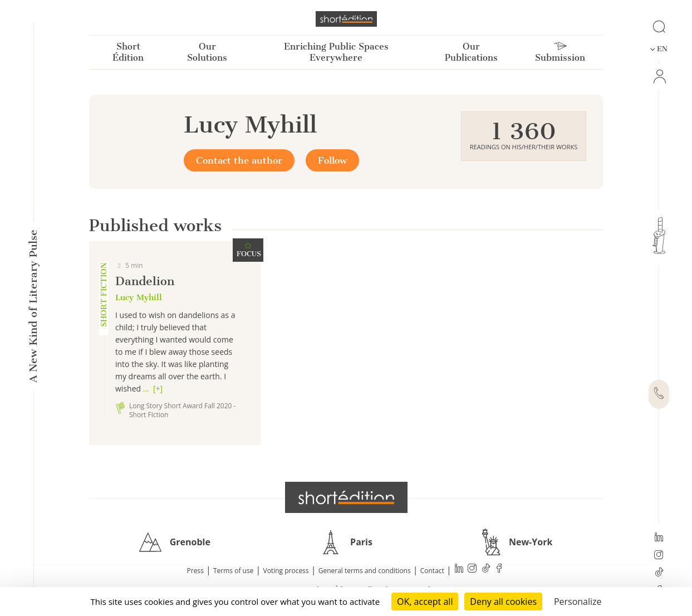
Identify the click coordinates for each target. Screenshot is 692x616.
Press (195, 571)
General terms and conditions (365, 571)
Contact (432, 571)
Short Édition (128, 52)
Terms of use (233, 571)
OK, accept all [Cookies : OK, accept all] (425, 602)
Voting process (286, 571)
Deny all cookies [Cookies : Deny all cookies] (503, 602)
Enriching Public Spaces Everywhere (336, 52)
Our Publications (471, 52)
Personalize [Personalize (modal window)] (578, 602)
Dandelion (145, 281)
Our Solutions (207, 52)
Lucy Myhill (139, 297)
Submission (560, 52)
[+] (158, 388)
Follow (332, 160)
